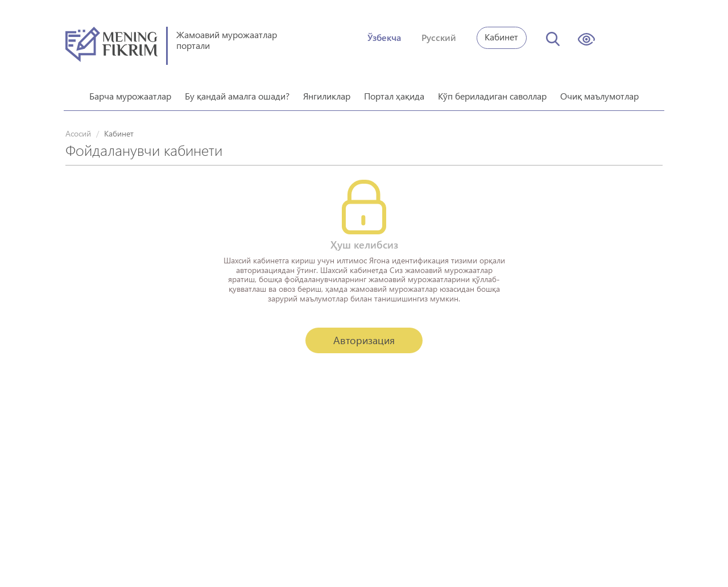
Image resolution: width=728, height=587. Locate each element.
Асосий (78, 129)
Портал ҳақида (394, 92)
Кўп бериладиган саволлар (492, 92)
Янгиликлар (327, 92)
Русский (439, 37)
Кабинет (501, 37)
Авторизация (364, 336)
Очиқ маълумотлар (599, 92)
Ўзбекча (384, 37)
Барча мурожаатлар (130, 92)
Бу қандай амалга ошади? (237, 92)
